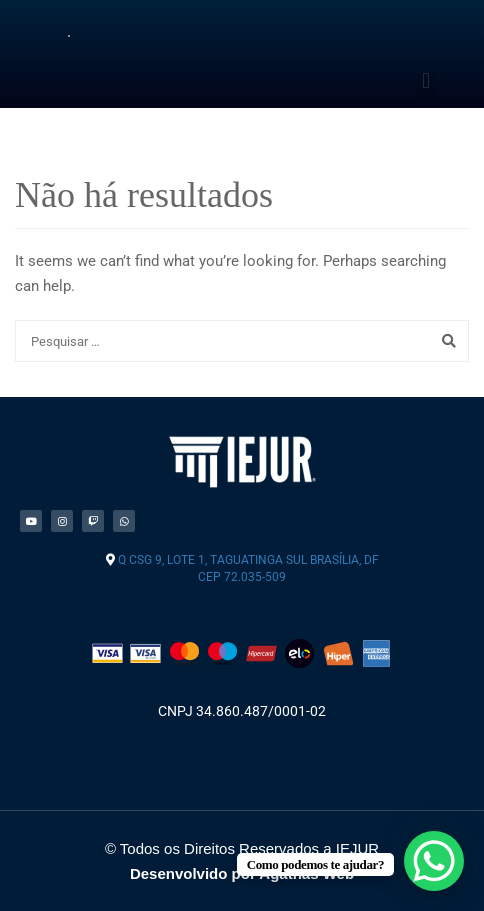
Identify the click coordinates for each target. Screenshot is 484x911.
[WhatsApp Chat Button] (434, 861)
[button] (426, 80)
